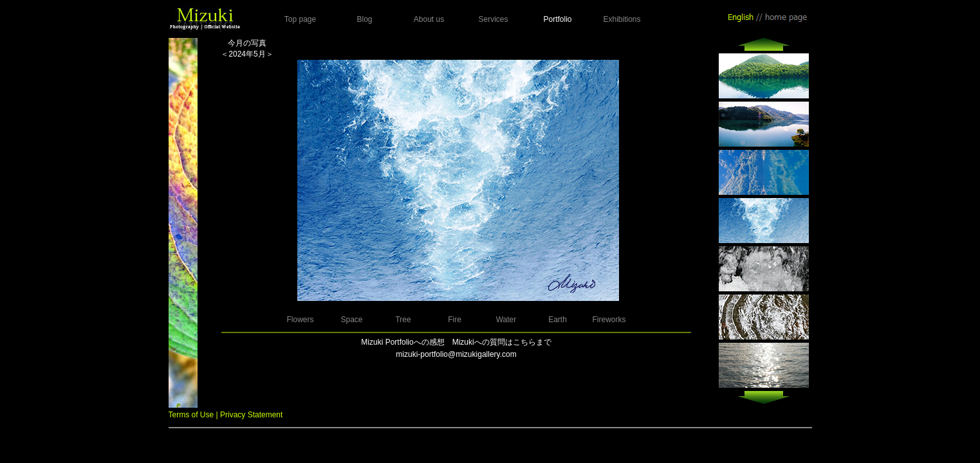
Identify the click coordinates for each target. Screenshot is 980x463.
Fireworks (609, 320)
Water (506, 320)
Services (493, 19)
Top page (300, 19)
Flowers (300, 320)
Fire (455, 320)
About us (429, 19)
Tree (403, 320)
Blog (364, 19)
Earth (558, 320)
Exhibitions (622, 19)
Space (351, 320)
